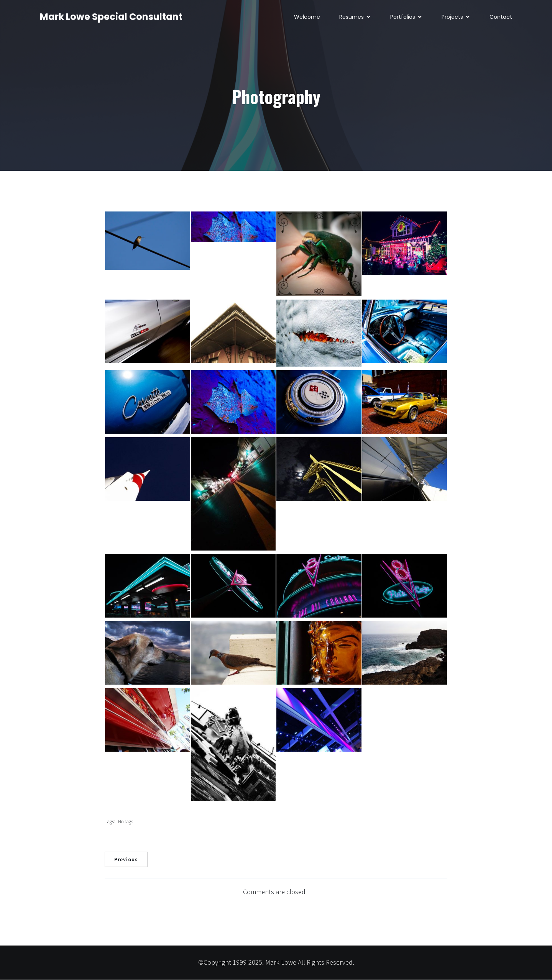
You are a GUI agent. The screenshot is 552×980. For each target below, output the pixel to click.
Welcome (307, 17)
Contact (501, 17)
